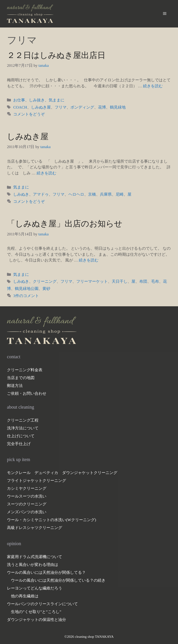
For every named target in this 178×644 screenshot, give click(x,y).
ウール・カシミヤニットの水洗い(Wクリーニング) (51, 520)
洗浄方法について (23, 428)
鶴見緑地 (118, 107)
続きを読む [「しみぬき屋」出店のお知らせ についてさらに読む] (89, 260)
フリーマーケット (92, 281)
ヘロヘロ (76, 194)
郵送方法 (15, 386)
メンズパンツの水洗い (27, 512)
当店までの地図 (21, 378)
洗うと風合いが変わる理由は (33, 565)
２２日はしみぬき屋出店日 (56, 55)
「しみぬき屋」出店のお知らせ (65, 224)
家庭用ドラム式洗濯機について (35, 557)
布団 (143, 281)
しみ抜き (37, 100)
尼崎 (120, 194)
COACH (20, 107)
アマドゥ (41, 194)
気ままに (57, 100)
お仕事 (19, 100)
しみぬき (21, 194)
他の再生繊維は (25, 596)
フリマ (61, 107)
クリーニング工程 (23, 420)
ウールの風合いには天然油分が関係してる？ (46, 573)
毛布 (155, 281)
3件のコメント (26, 296)
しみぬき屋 (41, 107)
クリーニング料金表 (25, 370)
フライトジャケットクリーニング (37, 481)
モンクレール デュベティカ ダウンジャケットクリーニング (62, 473)
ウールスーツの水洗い (27, 496)
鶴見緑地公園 (27, 289)
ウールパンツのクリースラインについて (42, 604)
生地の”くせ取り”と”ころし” (36, 612)
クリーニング (45, 281)
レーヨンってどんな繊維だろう (35, 588)
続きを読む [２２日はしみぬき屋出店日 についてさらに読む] (153, 86)
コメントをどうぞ (29, 114)
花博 (102, 107)
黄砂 (46, 289)
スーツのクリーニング (27, 504)
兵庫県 (106, 194)
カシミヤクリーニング (27, 488)
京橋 (92, 194)
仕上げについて (21, 436)
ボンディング (82, 107)
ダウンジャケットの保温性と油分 (37, 620)
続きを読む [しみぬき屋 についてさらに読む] (46, 173)
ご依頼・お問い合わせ (27, 393)
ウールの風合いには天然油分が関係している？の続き (58, 580)
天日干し (120, 281)
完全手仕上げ (19, 444)
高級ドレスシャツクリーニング (35, 528)
